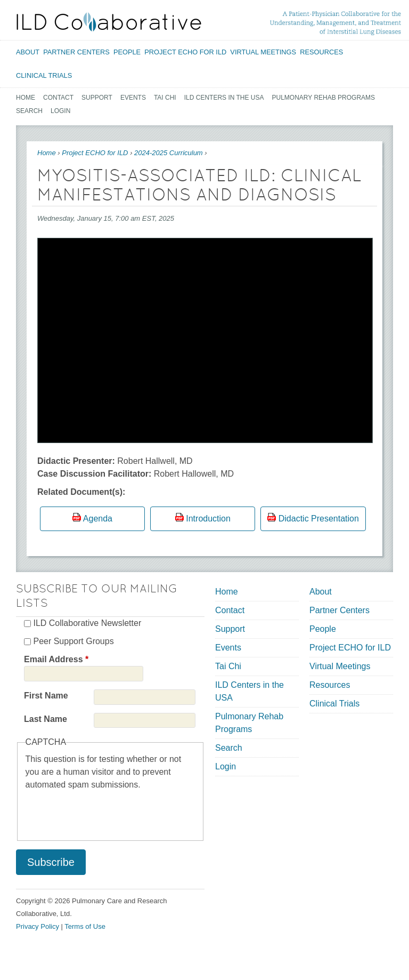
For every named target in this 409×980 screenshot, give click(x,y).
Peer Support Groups (73, 641)
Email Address (56, 659)
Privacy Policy (38, 926)
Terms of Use (85, 926)
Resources (321, 52)
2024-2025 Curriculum (169, 153)
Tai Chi (165, 98)
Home (26, 98)
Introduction (208, 519)
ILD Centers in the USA (224, 98)
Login (60, 111)
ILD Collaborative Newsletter (87, 623)
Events (133, 98)
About (28, 52)
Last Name (46, 719)
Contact (58, 98)
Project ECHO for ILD (185, 52)
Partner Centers (76, 52)
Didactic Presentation (319, 519)
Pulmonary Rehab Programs (324, 98)
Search (29, 111)
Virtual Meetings (263, 52)
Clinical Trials (44, 75)
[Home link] (109, 22)
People (127, 52)
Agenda (98, 519)
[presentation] (107, 812)
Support (97, 98)
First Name (46, 696)
